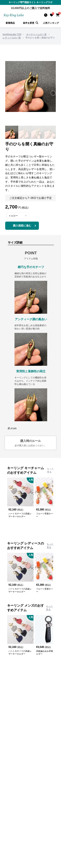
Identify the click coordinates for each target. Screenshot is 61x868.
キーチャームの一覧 (36, 34)
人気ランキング (51, 23)
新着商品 (10, 23)
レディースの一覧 (12, 38)
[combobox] (18, 216)
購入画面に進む (25, 226)
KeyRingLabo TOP (12, 34)
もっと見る (50, 470)
